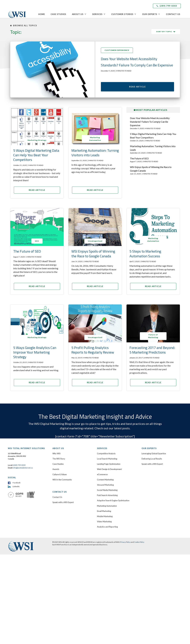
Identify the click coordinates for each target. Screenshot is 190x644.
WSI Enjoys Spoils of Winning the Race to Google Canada (151, 170)
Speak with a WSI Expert (63, 503)
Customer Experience (117, 50)
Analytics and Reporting (107, 528)
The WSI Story (59, 460)
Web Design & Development (109, 470)
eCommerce (102, 476)
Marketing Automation (107, 507)
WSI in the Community (62, 481)
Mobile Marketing (105, 517)
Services (99, 14)
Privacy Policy (125, 543)
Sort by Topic (164, 32)
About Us (79, 14)
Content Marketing (105, 481)
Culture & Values (60, 476)
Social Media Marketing (107, 491)
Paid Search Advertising (107, 496)
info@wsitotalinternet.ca (23, 469)
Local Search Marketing (107, 460)
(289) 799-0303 (167, 6)
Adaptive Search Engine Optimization (113, 502)
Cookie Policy (139, 543)
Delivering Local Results (152, 460)
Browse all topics (24, 26)
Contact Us (173, 14)
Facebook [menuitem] (17, 484)
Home (42, 14)
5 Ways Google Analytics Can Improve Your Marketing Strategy (35, 353)
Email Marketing (104, 512)
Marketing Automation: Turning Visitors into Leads (95, 154)
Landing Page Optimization (109, 465)
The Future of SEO (139, 160)
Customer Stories (124, 14)
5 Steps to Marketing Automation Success (145, 255)
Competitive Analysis (106, 455)
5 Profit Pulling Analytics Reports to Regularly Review (93, 351)
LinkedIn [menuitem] (16, 488)
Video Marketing (104, 523)
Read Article (137, 87)
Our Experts (151, 14)
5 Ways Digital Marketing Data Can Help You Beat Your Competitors (36, 156)
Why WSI (56, 455)
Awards (56, 470)
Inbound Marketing (105, 486)
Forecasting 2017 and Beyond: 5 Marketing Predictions (152, 351)
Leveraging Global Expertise (154, 455)
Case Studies (58, 14)
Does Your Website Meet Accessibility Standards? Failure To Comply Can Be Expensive (150, 123)
